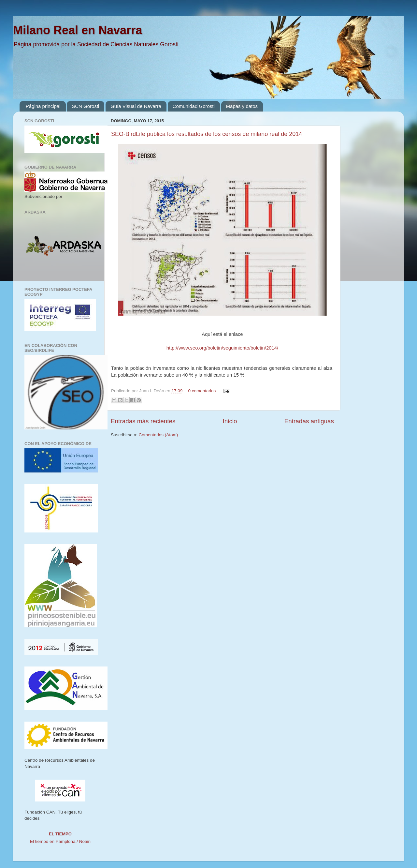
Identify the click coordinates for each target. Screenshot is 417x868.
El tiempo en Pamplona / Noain (60, 841)
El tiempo (60, 834)
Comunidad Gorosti (194, 106)
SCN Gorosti (85, 106)
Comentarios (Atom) (158, 435)
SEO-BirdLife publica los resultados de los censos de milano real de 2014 (207, 134)
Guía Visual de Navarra (136, 106)
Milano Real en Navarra (78, 30)
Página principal (43, 106)
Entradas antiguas (309, 421)
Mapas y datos (242, 106)
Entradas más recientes (143, 421)
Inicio (230, 421)
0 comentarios (202, 391)
